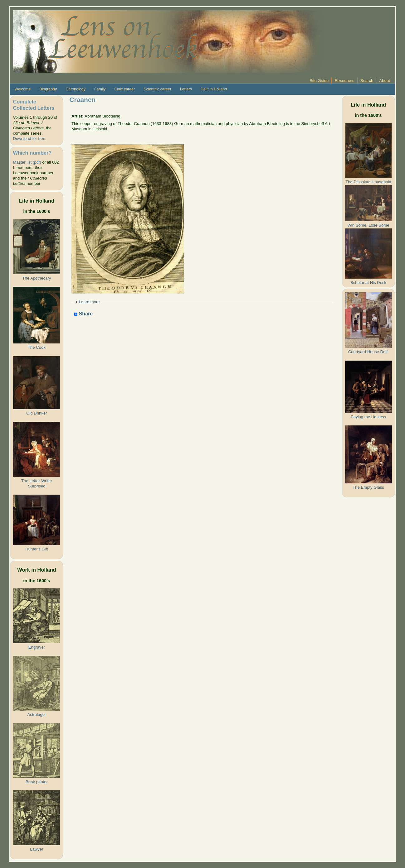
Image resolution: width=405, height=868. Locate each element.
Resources (345, 81)
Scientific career (157, 89)
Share (83, 314)
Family (100, 89)
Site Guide (319, 81)
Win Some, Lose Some (368, 225)
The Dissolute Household (368, 182)
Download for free (29, 139)
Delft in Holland (214, 89)
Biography (48, 89)
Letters (186, 89)
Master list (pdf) (27, 162)
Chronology (76, 89)
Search (367, 81)
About (385, 81)
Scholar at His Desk (368, 283)
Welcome (22, 89)
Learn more (89, 302)
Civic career (125, 89)
